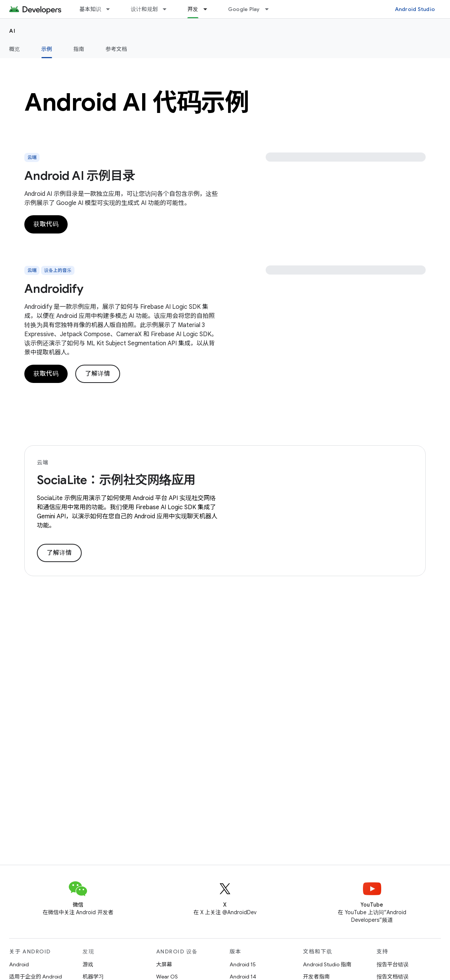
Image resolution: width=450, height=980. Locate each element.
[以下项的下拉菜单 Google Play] (270, 9)
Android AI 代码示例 (137, 102)
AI (12, 31)
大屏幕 (164, 964)
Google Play (244, 9)
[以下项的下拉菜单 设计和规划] (168, 9)
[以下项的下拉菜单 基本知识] (111, 9)
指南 (79, 49)
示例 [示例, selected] (47, 49)
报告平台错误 (393, 964)
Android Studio (415, 9)
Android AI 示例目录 (79, 176)
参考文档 (116, 49)
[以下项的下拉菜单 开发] (209, 9)
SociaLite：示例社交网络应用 (116, 480)
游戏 (88, 964)
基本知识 (90, 9)
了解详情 (98, 374)
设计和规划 (144, 9)
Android (19, 964)
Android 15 (243, 964)
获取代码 (46, 224)
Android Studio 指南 (327, 964)
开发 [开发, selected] (193, 9)
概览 (15, 49)
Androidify (54, 289)
